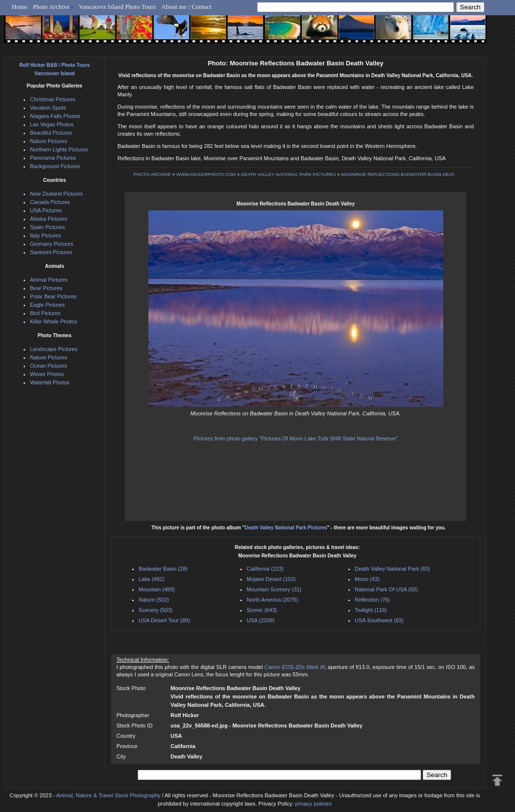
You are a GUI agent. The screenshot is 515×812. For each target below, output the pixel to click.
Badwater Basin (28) (163, 569)
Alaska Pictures (49, 219)
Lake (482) (152, 579)
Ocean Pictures (48, 366)
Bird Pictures (45, 313)
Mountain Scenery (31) (274, 589)
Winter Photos (47, 374)
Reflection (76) (372, 600)
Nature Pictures (49, 141)
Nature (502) (154, 600)
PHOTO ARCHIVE (153, 174)
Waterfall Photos (50, 382)
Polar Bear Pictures (53, 296)
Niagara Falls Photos (55, 116)
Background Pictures (55, 166)
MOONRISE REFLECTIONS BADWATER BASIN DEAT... (399, 174)
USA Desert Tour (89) (164, 620)
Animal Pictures (49, 280)
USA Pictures (46, 210)
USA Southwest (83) (379, 620)
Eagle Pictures (47, 305)
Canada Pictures (50, 202)
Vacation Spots (48, 108)
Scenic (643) (262, 610)
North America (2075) (272, 600)
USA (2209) (261, 620)
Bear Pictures (46, 288)
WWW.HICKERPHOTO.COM (206, 174)
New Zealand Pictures (57, 194)
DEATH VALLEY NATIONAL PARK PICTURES (288, 174)
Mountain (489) (157, 589)
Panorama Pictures (53, 158)
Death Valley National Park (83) (392, 569)
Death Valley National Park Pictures (286, 528)
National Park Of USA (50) (386, 589)
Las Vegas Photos (52, 124)
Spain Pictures (47, 227)
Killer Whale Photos (54, 321)
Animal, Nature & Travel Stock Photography (108, 795)
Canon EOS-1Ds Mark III (295, 667)
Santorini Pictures (51, 252)
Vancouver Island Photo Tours (118, 7)
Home (20, 7)
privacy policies (313, 804)
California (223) (265, 569)
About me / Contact (186, 7)
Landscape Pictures (54, 349)
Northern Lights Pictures (59, 149)
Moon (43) (367, 579)
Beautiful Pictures (51, 133)
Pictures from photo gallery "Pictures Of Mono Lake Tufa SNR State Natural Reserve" (296, 438)
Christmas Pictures (53, 99)
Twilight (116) (371, 610)
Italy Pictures (45, 235)
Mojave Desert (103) (271, 579)
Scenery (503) (156, 610)
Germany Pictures (52, 244)
